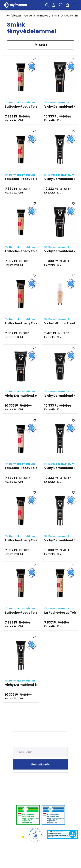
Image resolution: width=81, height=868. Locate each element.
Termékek (42, 16)
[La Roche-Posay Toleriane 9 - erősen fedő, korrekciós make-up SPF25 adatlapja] (60, 596)
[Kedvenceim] (60, 5)
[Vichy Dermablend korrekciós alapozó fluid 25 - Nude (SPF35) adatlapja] (60, 379)
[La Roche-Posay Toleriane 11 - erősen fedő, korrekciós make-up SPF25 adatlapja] (21, 524)
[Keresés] (47, 5)
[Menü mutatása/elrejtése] (75, 5)
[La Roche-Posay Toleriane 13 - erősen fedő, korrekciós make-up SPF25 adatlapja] (21, 90)
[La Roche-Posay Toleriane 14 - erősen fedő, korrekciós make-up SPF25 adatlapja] (21, 307)
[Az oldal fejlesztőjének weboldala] (40, 862)
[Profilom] (54, 5)
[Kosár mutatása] (67, 5)
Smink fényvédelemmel (66, 16)
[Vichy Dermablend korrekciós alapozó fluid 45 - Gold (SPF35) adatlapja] (60, 90)
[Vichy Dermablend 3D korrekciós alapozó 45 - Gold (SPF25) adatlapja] (21, 668)
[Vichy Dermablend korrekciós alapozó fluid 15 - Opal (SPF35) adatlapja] (60, 234)
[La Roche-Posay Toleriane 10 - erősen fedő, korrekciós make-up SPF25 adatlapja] (21, 234)
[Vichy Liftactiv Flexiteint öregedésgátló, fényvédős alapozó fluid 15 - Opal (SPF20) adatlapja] (60, 307)
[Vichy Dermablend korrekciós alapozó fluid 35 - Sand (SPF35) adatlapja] (21, 379)
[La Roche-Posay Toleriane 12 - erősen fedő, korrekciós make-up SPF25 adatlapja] (21, 162)
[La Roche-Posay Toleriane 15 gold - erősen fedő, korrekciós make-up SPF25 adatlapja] (21, 596)
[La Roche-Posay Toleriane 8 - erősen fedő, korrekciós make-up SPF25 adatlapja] (21, 451)
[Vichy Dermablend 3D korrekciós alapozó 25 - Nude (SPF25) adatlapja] (60, 162)
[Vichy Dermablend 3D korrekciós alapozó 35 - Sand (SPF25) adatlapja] (60, 524)
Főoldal (28, 16)
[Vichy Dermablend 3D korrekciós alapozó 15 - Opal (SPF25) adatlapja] (60, 451)
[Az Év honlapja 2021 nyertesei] (35, 834)
